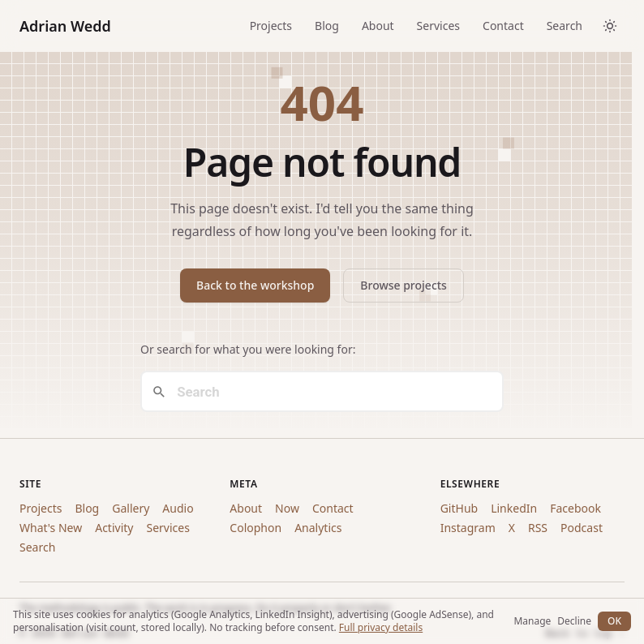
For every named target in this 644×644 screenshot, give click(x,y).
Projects (271, 26)
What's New (51, 528)
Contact (503, 26)
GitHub (459, 508)
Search (565, 26)
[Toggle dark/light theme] (610, 26)
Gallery (131, 508)
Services (438, 26)
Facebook (575, 508)
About (378, 26)
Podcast (582, 528)
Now (287, 508)
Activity (114, 528)
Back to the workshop (255, 285)
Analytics (318, 528)
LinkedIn (514, 508)
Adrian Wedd (65, 26)
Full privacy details (381, 627)
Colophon (255, 528)
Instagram (468, 528)
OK (614, 621)
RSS (538, 528)
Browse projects (404, 285)
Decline (574, 621)
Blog (327, 26)
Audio (178, 508)
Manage (532, 621)
